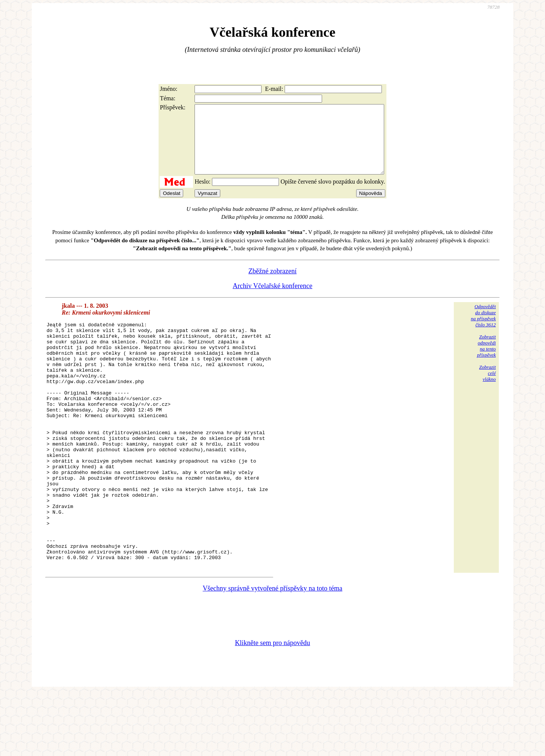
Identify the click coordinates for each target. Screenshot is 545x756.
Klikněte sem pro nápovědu (272, 705)
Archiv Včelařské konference (273, 299)
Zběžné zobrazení (272, 285)
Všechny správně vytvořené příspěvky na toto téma (273, 651)
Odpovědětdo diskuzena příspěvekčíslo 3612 (483, 329)
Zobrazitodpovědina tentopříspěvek (486, 359)
